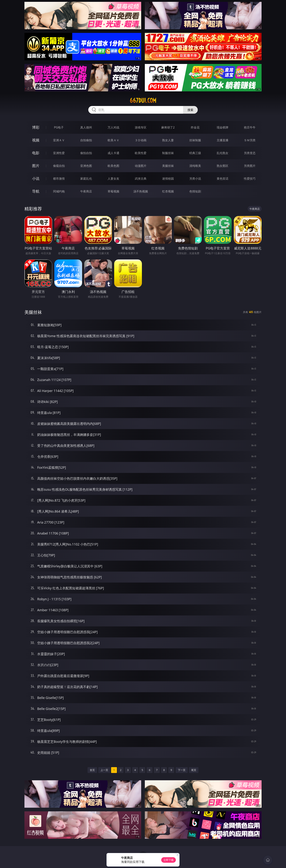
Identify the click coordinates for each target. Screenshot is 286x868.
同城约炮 (59, 191)
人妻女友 (113, 179)
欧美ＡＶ (113, 140)
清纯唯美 (195, 166)
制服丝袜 (168, 153)
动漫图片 (141, 166)
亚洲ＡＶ (59, 140)
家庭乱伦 (86, 179)
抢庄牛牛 (250, 127)
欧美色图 (113, 166)
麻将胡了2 (168, 127)
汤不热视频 (141, 191)
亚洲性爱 (59, 153)
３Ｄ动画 (141, 140)
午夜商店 (86, 191)
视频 (36, 140)
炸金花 (195, 127)
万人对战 (113, 127)
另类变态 (250, 153)
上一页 (104, 770)
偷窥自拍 (59, 166)
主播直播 (223, 140)
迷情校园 (168, 179)
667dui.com (143, 101)
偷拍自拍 (86, 153)
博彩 (36, 127)
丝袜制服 (195, 140)
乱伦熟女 (223, 153)
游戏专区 (141, 127)
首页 (92, 770)
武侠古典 (141, 179)
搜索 (190, 110)
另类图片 (250, 166)
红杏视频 (168, 191)
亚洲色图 (86, 166)
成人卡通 (113, 153)
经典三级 (195, 153)
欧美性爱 (141, 153)
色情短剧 (195, 191)
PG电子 (59, 127)
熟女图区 (223, 166)
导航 (36, 191)
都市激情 (59, 179)
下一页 (182, 770)
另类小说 (195, 179)
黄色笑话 (223, 179)
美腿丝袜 (168, 166)
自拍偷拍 (86, 140)
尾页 (194, 770)
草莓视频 (113, 191)
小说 (36, 178)
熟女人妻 (168, 140)
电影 (36, 153)
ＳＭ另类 (250, 140)
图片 (36, 166)
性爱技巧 (250, 179)
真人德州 (86, 127)
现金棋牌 (223, 127)
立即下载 (169, 860)
